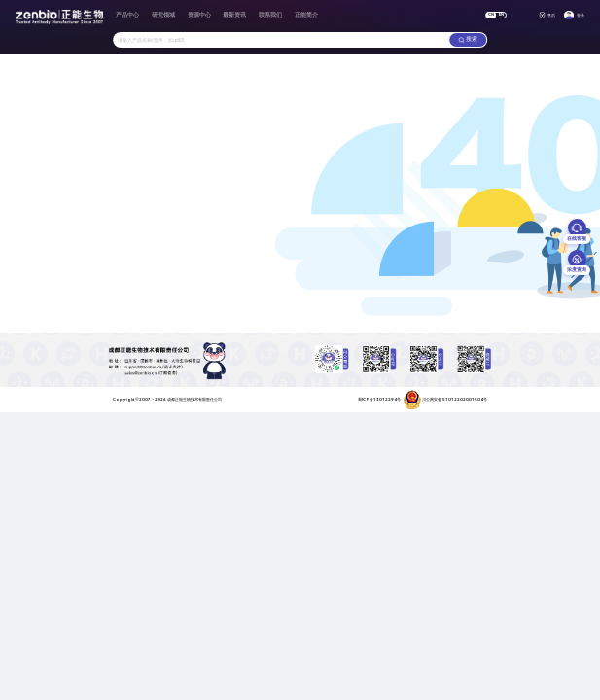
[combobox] (281, 40)
